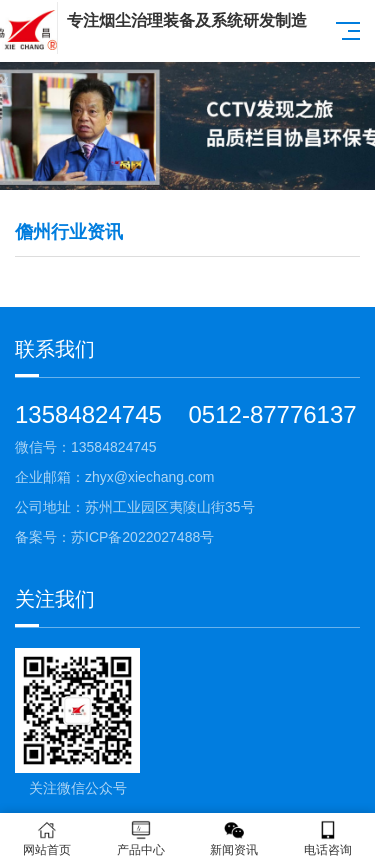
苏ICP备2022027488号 (142, 537)
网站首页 (47, 838)
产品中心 (141, 838)
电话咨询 (328, 838)
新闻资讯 (235, 838)
